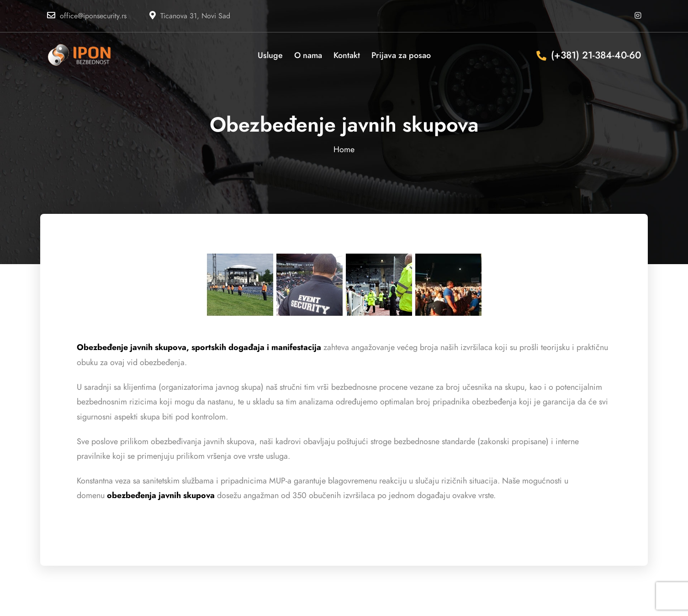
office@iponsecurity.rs (93, 16)
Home (344, 149)
